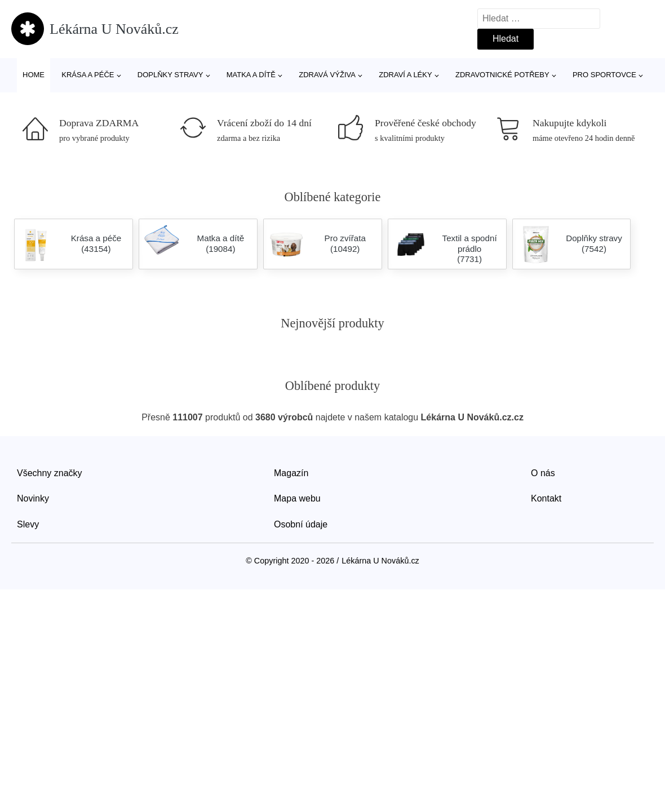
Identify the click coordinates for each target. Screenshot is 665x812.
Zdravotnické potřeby (502, 75)
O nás (543, 473)
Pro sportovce (604, 75)
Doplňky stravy (170, 75)
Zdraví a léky (405, 75)
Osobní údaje (301, 524)
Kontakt (546, 498)
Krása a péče (88, 75)
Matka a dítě (251, 75)
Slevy (28, 524)
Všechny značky (50, 473)
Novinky (33, 498)
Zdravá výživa (327, 75)
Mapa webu (297, 498)
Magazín (291, 473)
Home (34, 75)
